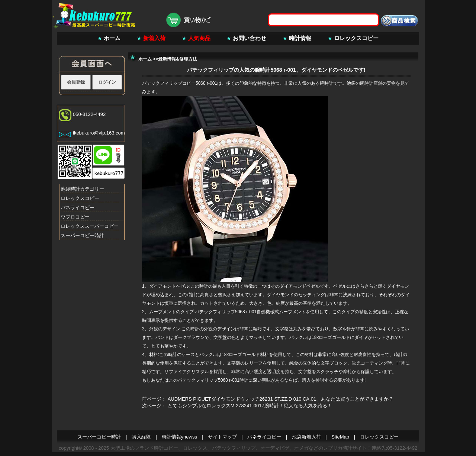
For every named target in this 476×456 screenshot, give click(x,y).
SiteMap (340, 437)
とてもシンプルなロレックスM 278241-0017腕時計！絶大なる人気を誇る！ (250, 406)
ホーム (112, 38)
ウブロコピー (75, 217)
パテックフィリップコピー (169, 83)
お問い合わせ (250, 38)
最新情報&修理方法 (178, 59)
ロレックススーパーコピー (90, 226)
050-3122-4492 (89, 114)
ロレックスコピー (356, 38)
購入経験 (141, 437)
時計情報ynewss (179, 437)
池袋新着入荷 (306, 437)
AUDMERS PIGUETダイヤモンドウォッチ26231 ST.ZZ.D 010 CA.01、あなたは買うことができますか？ (281, 399)
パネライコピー (78, 208)
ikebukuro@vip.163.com (99, 133)
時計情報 (300, 38)
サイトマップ (222, 437)
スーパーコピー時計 (82, 235)
